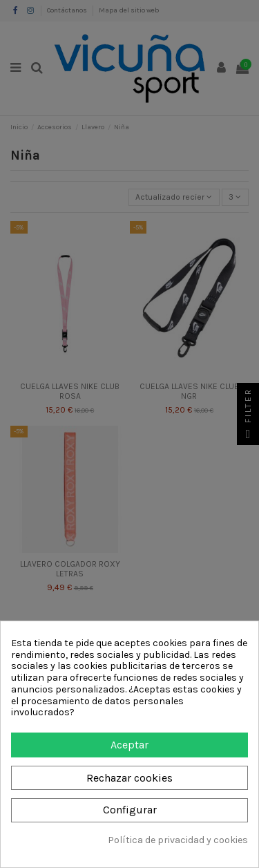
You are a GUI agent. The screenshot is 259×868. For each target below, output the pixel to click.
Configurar (130, 810)
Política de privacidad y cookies (178, 840)
